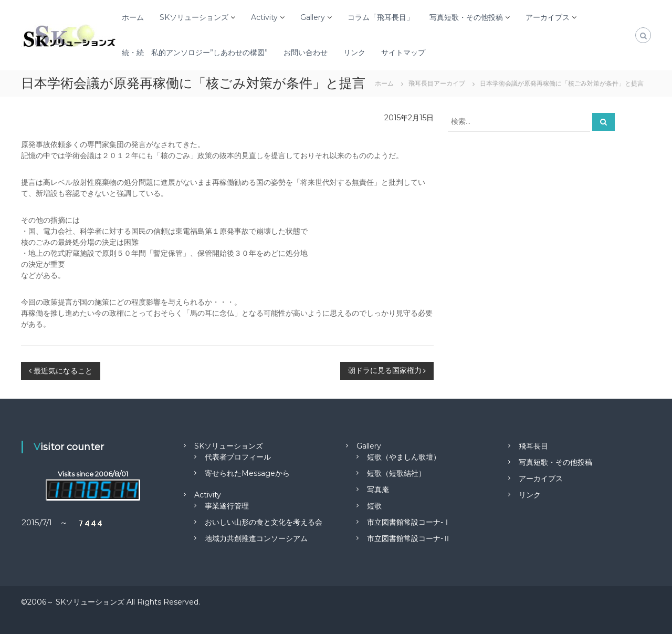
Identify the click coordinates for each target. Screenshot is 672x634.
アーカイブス (548, 17)
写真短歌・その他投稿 (466, 17)
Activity (264, 17)
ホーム (133, 17)
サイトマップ (403, 53)
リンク (354, 53)
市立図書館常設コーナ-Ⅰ (409, 522)
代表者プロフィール (238, 457)
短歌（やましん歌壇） (404, 457)
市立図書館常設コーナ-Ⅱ (409, 538)
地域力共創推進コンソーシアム (256, 538)
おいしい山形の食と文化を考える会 (264, 522)
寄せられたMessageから (247, 473)
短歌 (374, 506)
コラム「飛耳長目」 (381, 17)
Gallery (313, 17)
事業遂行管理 (227, 506)
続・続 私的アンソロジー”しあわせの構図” (195, 53)
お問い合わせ (306, 53)
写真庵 (378, 490)
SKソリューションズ (194, 17)
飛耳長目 (533, 446)
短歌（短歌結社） (396, 473)
